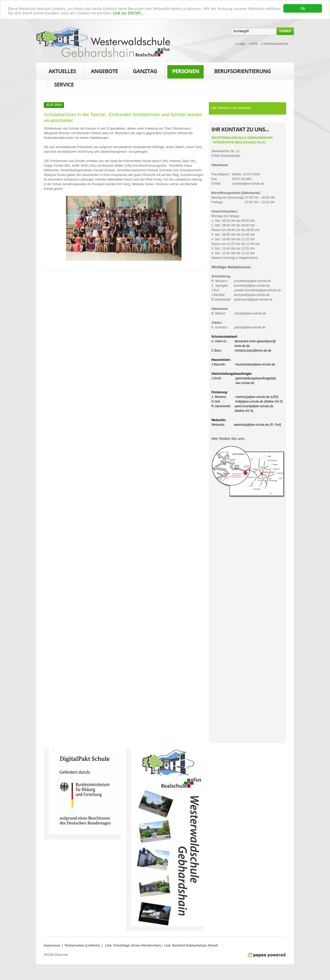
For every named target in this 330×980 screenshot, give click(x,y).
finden (285, 31)
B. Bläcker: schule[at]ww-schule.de (239, 311)
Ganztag (145, 72)
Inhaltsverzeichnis (276, 44)
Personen (185, 72)
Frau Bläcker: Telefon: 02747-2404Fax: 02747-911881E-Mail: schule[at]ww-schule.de (238, 174)
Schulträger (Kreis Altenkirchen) (137, 945)
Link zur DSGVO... (129, 13)
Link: (109, 945)
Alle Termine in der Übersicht (231, 108)
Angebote (104, 72)
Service (64, 86)
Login (242, 44)
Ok (303, 8)
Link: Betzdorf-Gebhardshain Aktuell (191, 945)
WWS (103, 42)
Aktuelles (62, 71)
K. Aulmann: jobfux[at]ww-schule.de (238, 325)
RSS (255, 44)
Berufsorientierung (242, 72)
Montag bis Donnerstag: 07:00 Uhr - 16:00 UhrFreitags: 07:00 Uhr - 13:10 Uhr (243, 198)
